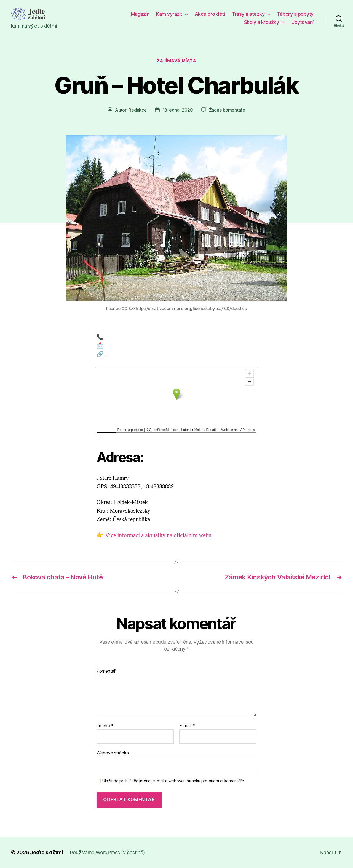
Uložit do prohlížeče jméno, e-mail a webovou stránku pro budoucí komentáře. (174, 781)
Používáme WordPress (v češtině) (107, 852)
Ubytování (302, 22)
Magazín (140, 14)
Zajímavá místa (177, 61)
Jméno (105, 726)
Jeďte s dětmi (47, 852)
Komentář (106, 671)
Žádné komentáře (227, 110)
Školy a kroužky (262, 22)
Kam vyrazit (169, 14)
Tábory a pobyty (295, 14)
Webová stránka (113, 753)
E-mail (187, 726)
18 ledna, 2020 (178, 110)
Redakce (137, 110)
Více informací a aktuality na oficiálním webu (158, 535)
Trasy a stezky (248, 14)
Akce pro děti (210, 14)
